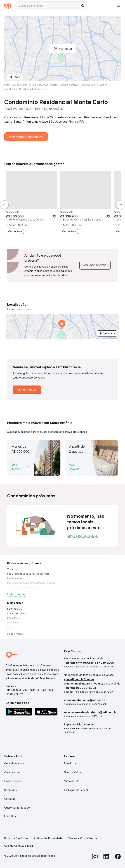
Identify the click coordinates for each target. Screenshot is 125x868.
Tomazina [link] (12, 569)
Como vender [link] (12, 772)
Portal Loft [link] (70, 763)
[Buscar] (83, 6)
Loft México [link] (11, 816)
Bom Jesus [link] (13, 623)
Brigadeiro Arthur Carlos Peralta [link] (24, 587)
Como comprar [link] (13, 781)
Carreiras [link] (10, 799)
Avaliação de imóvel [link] (76, 790)
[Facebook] (118, 857)
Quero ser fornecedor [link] (17, 808)
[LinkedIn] (106, 857)
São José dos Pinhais (44, 85)
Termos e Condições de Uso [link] (85, 838)
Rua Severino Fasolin (95, 85)
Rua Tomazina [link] (15, 578)
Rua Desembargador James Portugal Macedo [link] (31, 583)
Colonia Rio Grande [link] (17, 613)
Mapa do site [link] (72, 781)
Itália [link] (10, 627)
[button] (63, 326)
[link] (95, 265)
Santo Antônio (70, 85)
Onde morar (20, 85)
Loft (7, 85)
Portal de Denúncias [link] (16, 838)
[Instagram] (95, 857)
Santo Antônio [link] (15, 609)
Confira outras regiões (82, 536)
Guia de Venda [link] (73, 772)
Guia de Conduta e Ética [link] (19, 846)
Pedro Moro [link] (13, 618)
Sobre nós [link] (10, 790)
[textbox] (51, 6)
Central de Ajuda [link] (14, 763)
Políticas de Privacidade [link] (48, 838)
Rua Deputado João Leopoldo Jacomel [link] (28, 574)
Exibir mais (17, 594)
